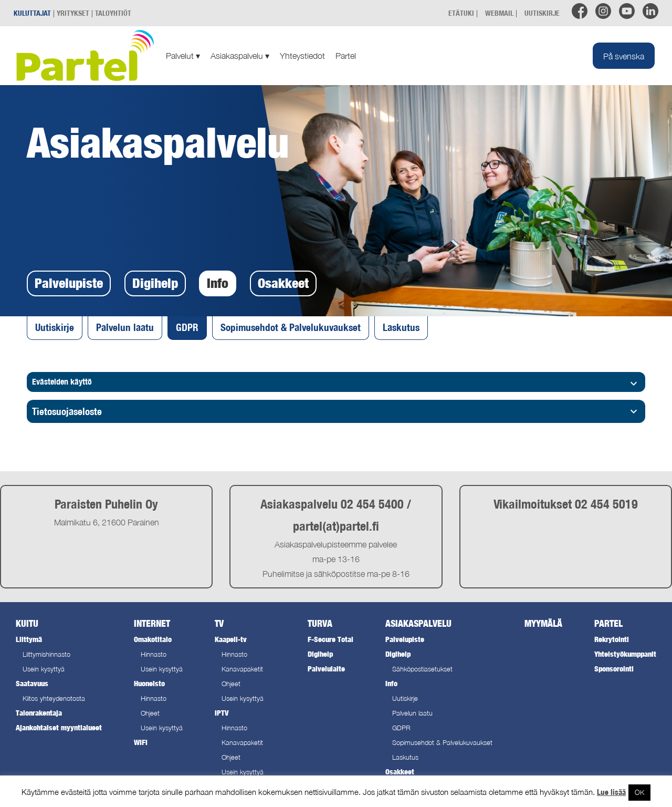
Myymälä (543, 623)
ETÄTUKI (461, 13)
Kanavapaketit (242, 669)
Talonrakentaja (39, 713)
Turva (320, 623)
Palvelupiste (69, 283)
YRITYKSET (73, 13)
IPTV (222, 713)
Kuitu (27, 623)
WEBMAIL (499, 13)
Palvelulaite (326, 669)
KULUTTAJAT (32, 13)
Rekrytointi (612, 639)
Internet (152, 623)
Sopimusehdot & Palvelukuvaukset (291, 327)
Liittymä (29, 639)
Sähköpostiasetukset (422, 669)
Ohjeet (150, 713)
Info (218, 283)
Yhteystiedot (302, 56)
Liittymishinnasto (46, 654)
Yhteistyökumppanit (625, 654)
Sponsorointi (614, 669)
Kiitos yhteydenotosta (54, 699)
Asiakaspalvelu (240, 56)
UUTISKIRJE (542, 13)
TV (219, 623)
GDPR (187, 327)
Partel (346, 56)
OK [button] (639, 792)
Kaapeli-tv (231, 639)
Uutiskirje (55, 327)
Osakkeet (283, 283)
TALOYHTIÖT (113, 13)
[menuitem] (624, 56)
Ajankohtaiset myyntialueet (59, 727)
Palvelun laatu (125, 327)
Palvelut (183, 56)
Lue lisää (611, 792)
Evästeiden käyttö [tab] (336, 383)
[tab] (336, 412)
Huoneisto (149, 683)
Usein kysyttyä (44, 669)
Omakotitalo (153, 639)
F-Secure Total (330, 639)
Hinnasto (154, 654)
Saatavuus (32, 683)
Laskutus (401, 327)
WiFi (141, 742)
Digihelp (155, 283)
